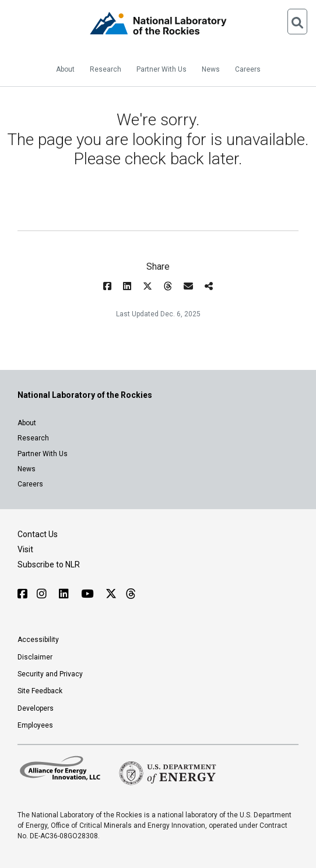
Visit (25, 549)
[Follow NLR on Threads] (130, 594)
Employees (35, 725)
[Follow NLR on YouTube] (89, 594)
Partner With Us (161, 69)
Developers (36, 708)
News (211, 69)
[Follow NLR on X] (111, 594)
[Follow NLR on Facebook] (22, 594)
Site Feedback (40, 691)
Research (106, 69)
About (65, 69)
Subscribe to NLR (49, 564)
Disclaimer (35, 657)
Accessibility (38, 640)
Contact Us (38, 534)
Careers (248, 69)
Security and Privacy (50, 674)
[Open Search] (297, 22)
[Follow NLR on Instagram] (43, 594)
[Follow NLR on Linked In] (65, 594)
